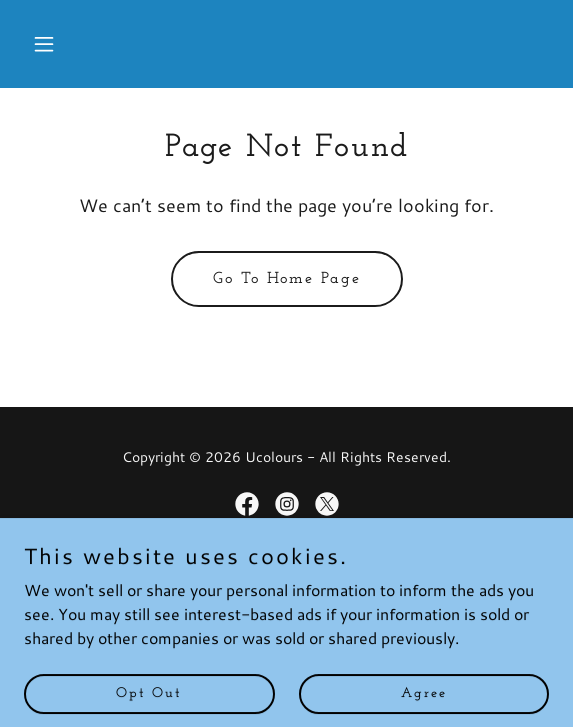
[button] (63, 44)
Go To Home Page (287, 279)
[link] (247, 504)
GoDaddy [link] (327, 574)
